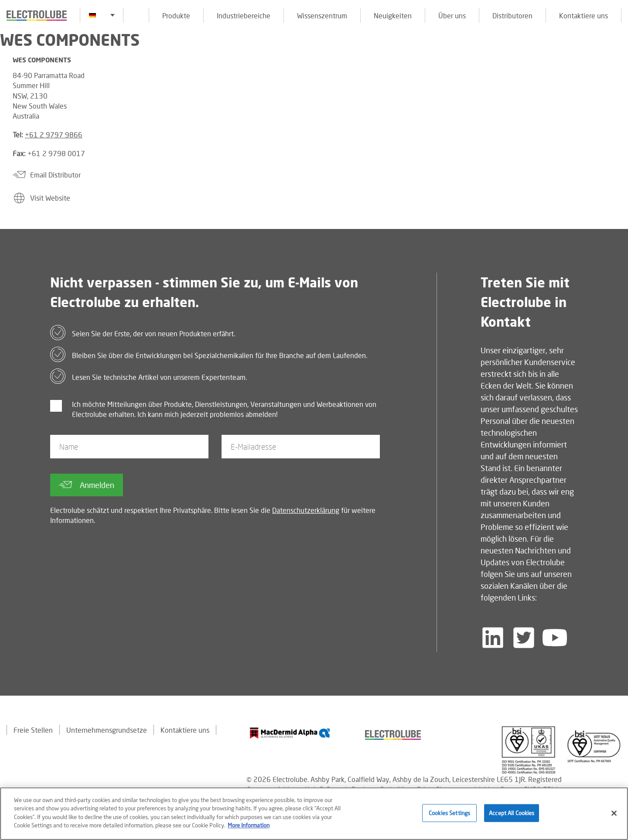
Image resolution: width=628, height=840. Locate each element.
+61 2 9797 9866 (54, 135)
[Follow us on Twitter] (524, 638)
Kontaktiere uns (584, 15)
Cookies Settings (449, 814)
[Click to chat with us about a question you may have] (617, 64)
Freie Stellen (33, 730)
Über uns (452, 15)
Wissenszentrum (322, 15)
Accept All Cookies (512, 814)
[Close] (614, 815)
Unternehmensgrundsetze (107, 730)
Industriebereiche (244, 15)
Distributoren (512, 15)
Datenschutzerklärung (306, 510)
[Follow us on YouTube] (555, 638)
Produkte (176, 15)
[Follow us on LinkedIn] (493, 638)
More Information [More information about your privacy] (249, 827)
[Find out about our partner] (290, 733)
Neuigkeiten (393, 15)
